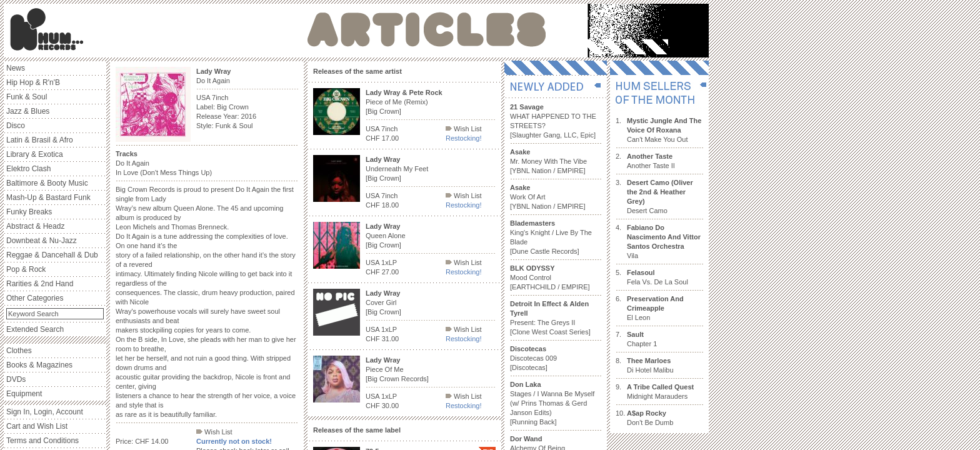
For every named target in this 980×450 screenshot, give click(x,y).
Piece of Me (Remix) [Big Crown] (404, 102)
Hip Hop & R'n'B (33, 82)
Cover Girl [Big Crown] (383, 302)
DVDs (16, 379)
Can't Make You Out (664, 130)
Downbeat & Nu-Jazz (42, 241)
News (16, 68)
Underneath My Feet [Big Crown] (397, 169)
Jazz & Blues (28, 111)
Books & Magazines (39, 365)
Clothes (19, 351)
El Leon (655, 308)
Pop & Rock (26, 269)
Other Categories (35, 298)
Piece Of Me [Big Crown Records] (397, 369)
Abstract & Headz (35, 226)
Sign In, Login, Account (45, 412)
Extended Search (35, 329)
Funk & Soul (27, 97)
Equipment (24, 394)
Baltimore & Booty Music (47, 183)
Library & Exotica (35, 154)
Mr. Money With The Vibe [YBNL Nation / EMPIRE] (548, 161)
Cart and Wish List (37, 426)
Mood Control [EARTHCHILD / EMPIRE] (550, 277)
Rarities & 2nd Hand (40, 284)
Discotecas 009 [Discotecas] (533, 358)
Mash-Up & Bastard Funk (48, 197)
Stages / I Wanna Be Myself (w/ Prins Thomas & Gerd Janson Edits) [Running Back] (552, 403)
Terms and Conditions (42, 441)
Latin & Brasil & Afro (40, 140)
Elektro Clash (28, 169)
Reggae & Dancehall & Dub (52, 255)
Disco (16, 126)
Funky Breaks (29, 212)
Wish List (214, 432)
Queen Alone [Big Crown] (386, 236)
